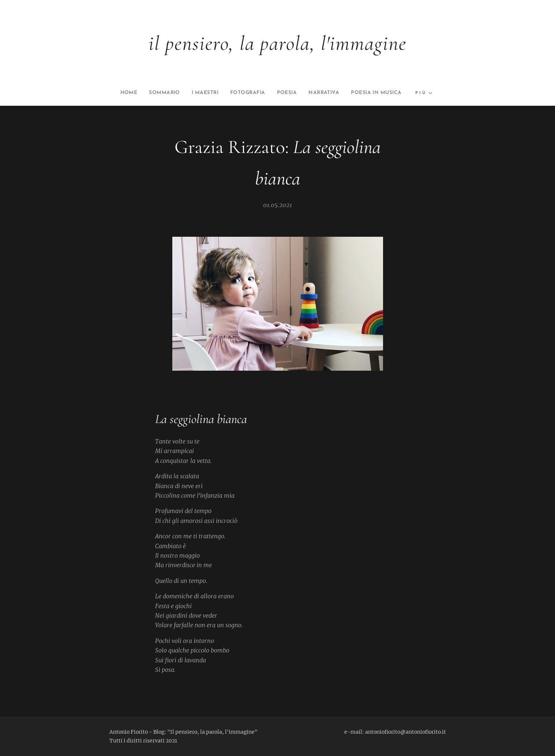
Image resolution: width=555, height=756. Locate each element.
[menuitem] (150, 93)
